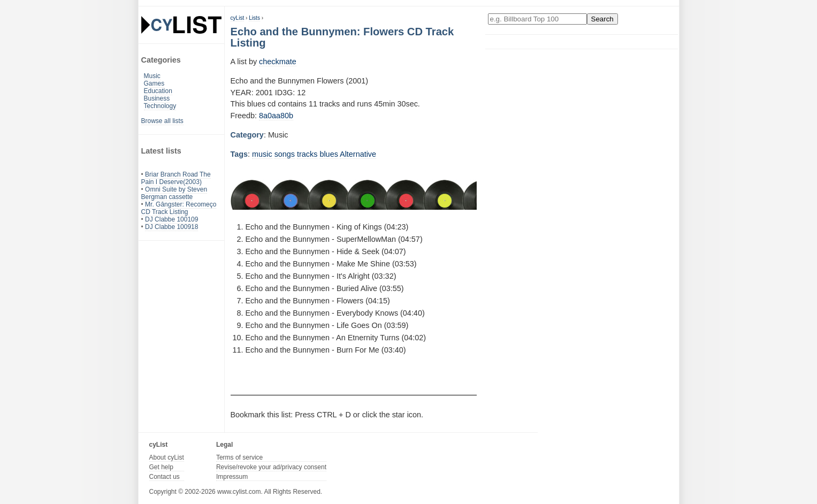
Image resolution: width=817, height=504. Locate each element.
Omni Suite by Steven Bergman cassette (174, 193)
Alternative (358, 154)
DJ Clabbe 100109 (171, 219)
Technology (160, 106)
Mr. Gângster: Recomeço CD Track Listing (179, 208)
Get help (161, 467)
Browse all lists (162, 121)
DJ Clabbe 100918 (171, 227)
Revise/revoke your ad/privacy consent (271, 467)
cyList (238, 18)
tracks (307, 154)
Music (152, 76)
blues (329, 154)
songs (285, 154)
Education (158, 91)
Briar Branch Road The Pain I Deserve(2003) (176, 178)
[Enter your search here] (537, 19)
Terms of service (239, 457)
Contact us (165, 477)
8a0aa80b (276, 116)
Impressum (232, 477)
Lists (254, 18)
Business (157, 98)
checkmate (278, 62)
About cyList (167, 457)
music (262, 154)
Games (154, 83)
